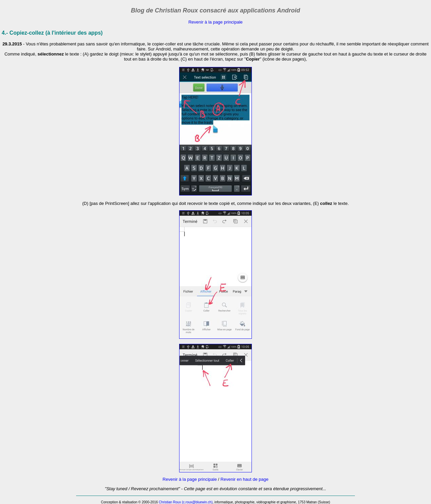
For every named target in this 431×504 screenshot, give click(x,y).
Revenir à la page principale (215, 22)
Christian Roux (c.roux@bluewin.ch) (186, 502)
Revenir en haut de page (244, 479)
